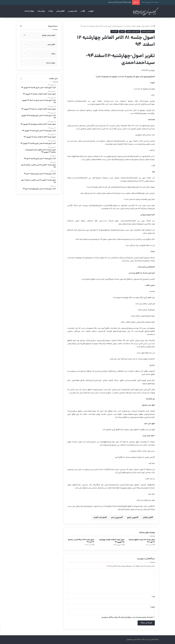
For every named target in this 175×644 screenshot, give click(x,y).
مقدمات (128, 26)
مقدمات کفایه (99, 518)
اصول (92, 11)
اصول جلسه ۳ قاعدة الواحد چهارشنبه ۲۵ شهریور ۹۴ (112, 541)
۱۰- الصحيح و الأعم (118, 26)
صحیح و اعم (116, 518)
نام (153, 597)
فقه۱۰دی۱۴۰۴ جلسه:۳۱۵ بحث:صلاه (120, 2)
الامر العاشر (147, 518)
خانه (152, 26)
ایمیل (152, 607)
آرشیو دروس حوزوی (143, 26)
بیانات (51, 11)
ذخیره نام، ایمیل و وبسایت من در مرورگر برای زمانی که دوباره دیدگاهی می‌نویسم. (127, 617)
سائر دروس (73, 11)
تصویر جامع (132, 518)
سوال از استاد (29, 11)
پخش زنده (41, 11)
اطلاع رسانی (61, 11)
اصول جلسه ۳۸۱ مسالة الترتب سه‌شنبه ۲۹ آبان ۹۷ (81, 541)
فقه (83, 11)
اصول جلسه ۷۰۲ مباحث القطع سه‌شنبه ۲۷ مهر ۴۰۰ (142, 541)
